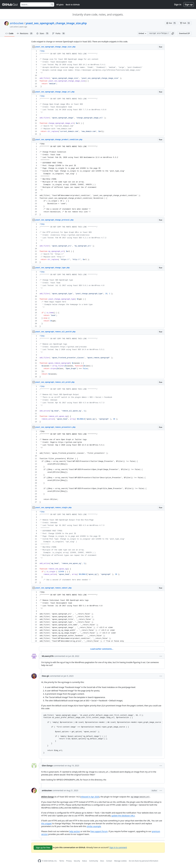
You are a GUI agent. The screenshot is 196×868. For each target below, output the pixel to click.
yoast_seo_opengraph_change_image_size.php (56, 23)
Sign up (189, 4)
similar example (94, 826)
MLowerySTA (48, 656)
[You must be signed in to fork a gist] (185, 23)
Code (9, 33)
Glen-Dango (47, 766)
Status (85, 861)
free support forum (99, 831)
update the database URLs (123, 816)
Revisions (25, 33)
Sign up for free (43, 848)
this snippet (46, 823)
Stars (43, 33)
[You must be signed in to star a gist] (171, 23)
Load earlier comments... (102, 649)
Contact (109, 861)
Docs (102, 861)
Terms (62, 861)
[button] (173, 33)
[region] (98, 69)
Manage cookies (120, 861)
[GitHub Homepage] (39, 861)
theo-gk (45, 676)
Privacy (69, 861)
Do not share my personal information (144, 861)
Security (77, 861)
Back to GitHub (73, 5)
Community (94, 861)
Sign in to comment (118, 847)
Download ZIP (184, 33)
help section (75, 831)
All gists (60, 5)
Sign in (178, 4)
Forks (59, 33)
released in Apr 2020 (90, 797)
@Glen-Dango (48, 797)
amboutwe (17, 23)
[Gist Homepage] (10, 4)
